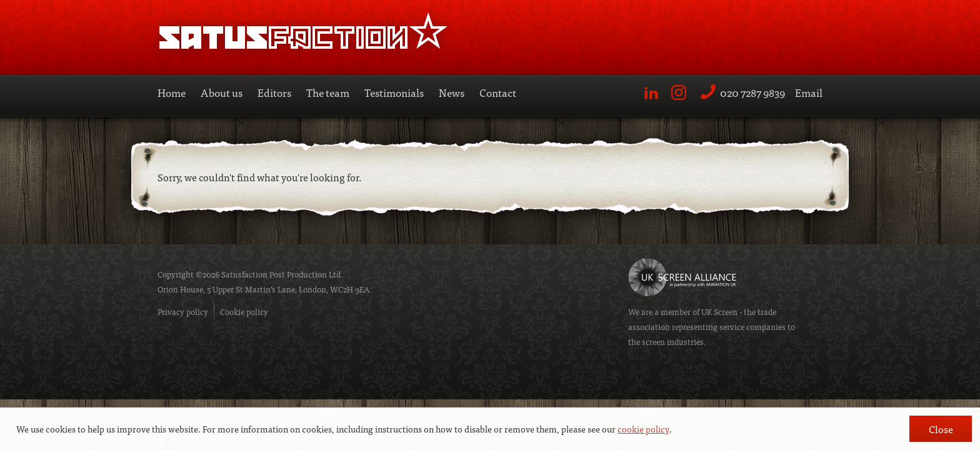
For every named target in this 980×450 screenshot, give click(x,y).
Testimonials (394, 92)
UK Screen (719, 312)
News (452, 92)
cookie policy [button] (643, 429)
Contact (498, 92)
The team (328, 92)
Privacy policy (183, 312)
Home (172, 92)
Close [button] (941, 429)
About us (222, 92)
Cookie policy (244, 312)
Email (809, 92)
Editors (274, 92)
